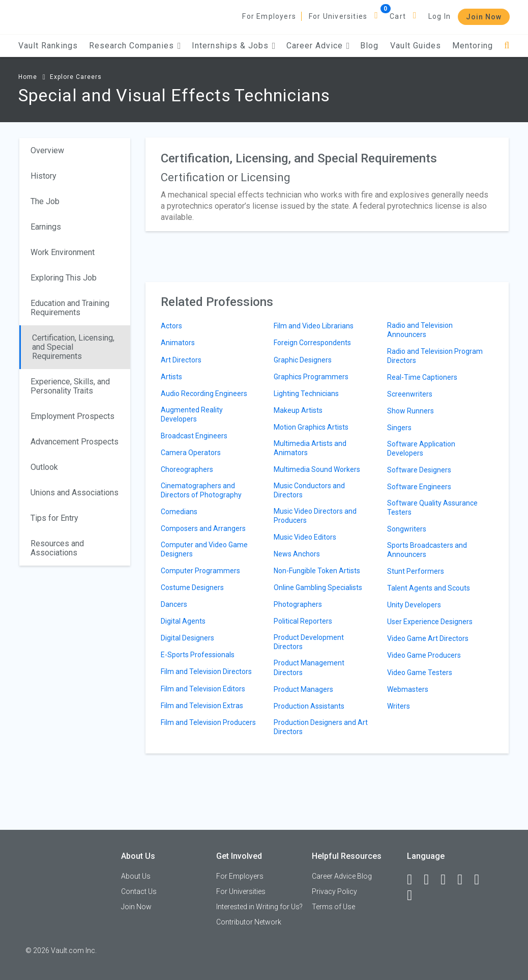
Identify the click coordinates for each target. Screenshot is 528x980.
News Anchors (297, 554)
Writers (399, 706)
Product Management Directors (309, 667)
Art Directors (181, 360)
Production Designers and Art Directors (321, 727)
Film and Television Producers (208, 722)
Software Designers (419, 470)
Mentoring (473, 46)
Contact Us (139, 891)
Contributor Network (249, 922)
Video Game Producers (424, 655)
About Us (136, 876)
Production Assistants (309, 706)
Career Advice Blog (342, 876)
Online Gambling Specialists (318, 587)
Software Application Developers (421, 449)
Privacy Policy (334, 891)
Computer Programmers (200, 571)
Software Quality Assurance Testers (432, 508)
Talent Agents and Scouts (429, 588)
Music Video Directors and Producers (315, 516)
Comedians (179, 512)
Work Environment (63, 252)
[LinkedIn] (431, 880)
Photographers (298, 604)
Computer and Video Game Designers (204, 549)
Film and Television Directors (206, 671)
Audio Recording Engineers (204, 394)
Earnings (46, 227)
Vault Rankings (48, 46)
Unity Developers (414, 605)
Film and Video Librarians (314, 326)
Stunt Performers (416, 571)
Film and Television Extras (202, 706)
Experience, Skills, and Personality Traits (70, 386)
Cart (398, 16)
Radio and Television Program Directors (435, 356)
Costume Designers (192, 587)
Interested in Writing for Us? (259, 907)
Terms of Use (333, 907)
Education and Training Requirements (70, 308)
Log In (439, 16)
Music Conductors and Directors (309, 490)
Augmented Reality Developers (192, 414)
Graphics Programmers (311, 377)
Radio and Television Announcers (420, 330)
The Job (45, 201)
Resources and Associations (57, 548)
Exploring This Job (64, 278)
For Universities (338, 16)
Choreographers (187, 469)
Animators (178, 343)
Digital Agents (183, 621)
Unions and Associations (75, 493)
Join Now (484, 17)
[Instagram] (464, 880)
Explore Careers (76, 77)
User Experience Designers (430, 622)
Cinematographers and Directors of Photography (201, 490)
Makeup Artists (298, 410)
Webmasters (408, 689)
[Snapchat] (414, 895)
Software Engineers (419, 487)
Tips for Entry (54, 518)
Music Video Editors (305, 537)
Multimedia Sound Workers (317, 469)
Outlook (44, 467)
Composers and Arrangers (203, 528)
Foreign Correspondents (312, 343)
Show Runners (410, 411)
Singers (399, 428)
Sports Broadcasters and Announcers (427, 550)
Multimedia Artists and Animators (310, 448)
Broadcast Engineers (194, 436)
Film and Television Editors (203, 689)
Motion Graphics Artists (311, 427)
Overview (47, 150)
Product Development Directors (309, 642)
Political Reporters (303, 621)
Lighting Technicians (306, 394)
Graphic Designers (303, 360)
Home (28, 77)
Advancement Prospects (75, 442)
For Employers (269, 16)
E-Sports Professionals (198, 655)
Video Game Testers (420, 673)
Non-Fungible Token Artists (317, 571)
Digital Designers (187, 638)
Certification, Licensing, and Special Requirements (73, 347)
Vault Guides (416, 46)
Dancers (174, 604)
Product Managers (303, 689)
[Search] (507, 46)
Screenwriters (410, 394)
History (43, 176)
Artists (171, 377)
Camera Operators (191, 453)
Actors (171, 326)
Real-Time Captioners (422, 377)
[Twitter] (448, 880)
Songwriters (407, 529)
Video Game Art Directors (428, 638)
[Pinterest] (481, 880)
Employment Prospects (72, 416)
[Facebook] (414, 880)
